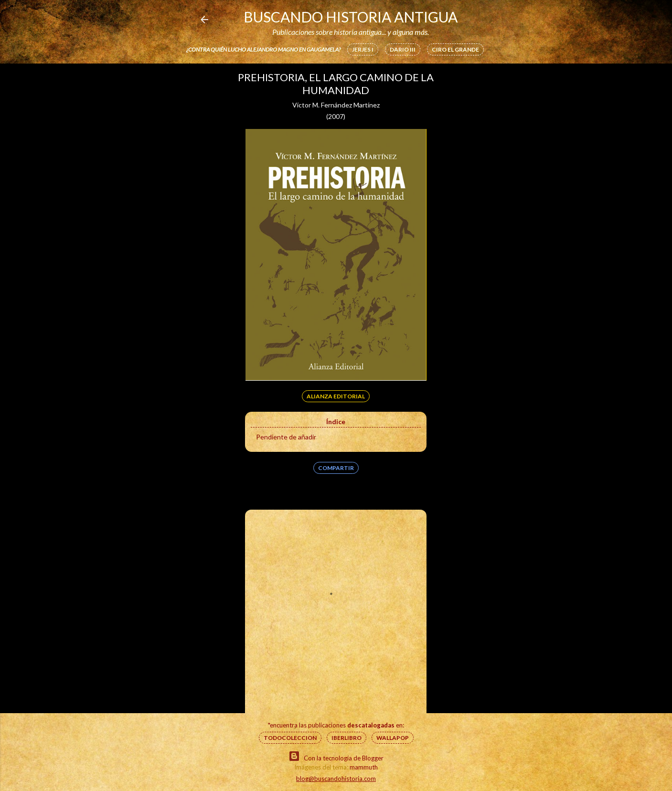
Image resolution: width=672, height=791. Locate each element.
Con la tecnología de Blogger (336, 756)
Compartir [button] (336, 468)
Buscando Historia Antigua (351, 17)
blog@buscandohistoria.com (336, 779)
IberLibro (347, 738)
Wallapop (393, 738)
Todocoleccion (290, 738)
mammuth (364, 767)
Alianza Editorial (336, 396)
